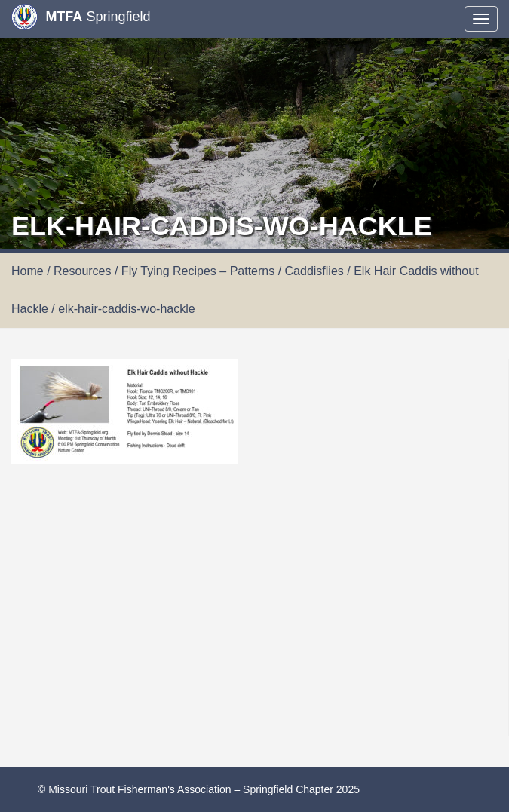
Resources (82, 271)
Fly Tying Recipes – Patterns (198, 271)
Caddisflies (314, 271)
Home (28, 271)
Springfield (81, 17)
